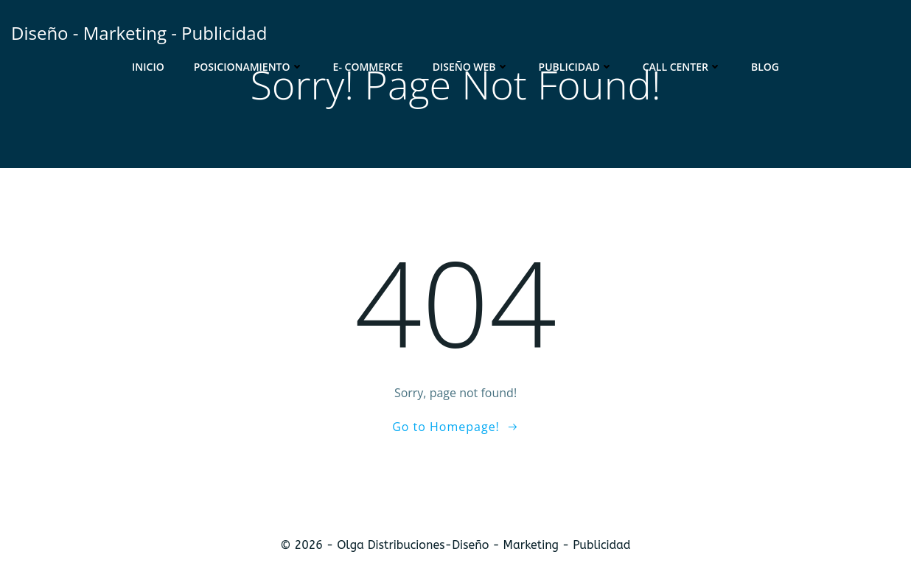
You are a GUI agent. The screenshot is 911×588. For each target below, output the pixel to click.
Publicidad (576, 67)
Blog (765, 67)
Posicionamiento (249, 67)
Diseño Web (471, 67)
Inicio (148, 67)
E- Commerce (368, 67)
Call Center (682, 67)
